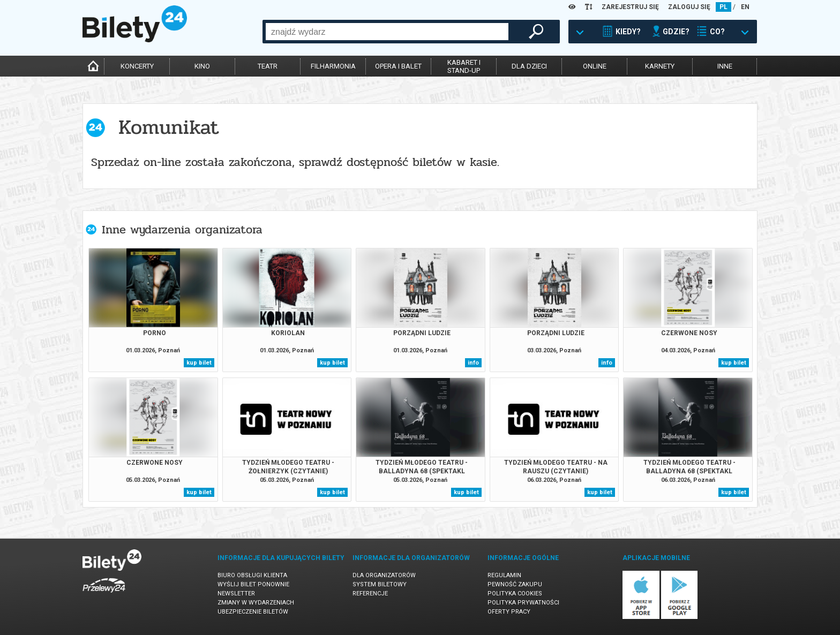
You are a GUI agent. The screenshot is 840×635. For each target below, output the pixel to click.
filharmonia (333, 66)
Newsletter (236, 594)
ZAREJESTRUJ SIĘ (630, 7)
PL (723, 7)
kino (202, 66)
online (595, 66)
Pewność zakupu (515, 584)
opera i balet (398, 66)
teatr (268, 66)
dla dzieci (529, 66)
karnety (660, 66)
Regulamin (504, 575)
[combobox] (387, 32)
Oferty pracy (509, 612)
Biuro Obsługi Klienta (252, 575)
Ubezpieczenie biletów (253, 612)
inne (725, 66)
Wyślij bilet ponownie (253, 584)
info (473, 363)
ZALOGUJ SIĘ (689, 7)
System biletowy (380, 584)
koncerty (137, 66)
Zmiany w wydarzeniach (256, 603)
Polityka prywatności (523, 603)
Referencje (370, 594)
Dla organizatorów (384, 575)
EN (745, 7)
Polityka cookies (515, 594)
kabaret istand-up (464, 66)
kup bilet (199, 363)
